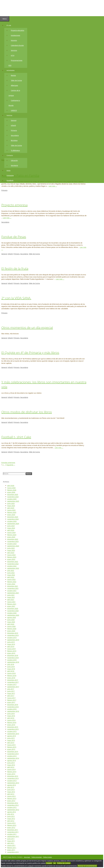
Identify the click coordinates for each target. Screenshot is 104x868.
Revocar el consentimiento (87, 866)
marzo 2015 (11, 745)
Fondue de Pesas (14, 237)
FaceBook (10, 181)
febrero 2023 (12, 557)
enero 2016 (11, 725)
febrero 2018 (12, 676)
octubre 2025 (12, 499)
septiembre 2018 (13, 662)
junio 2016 (11, 714)
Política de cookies (64, 863)
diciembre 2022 (13, 562)
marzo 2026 (11, 488)
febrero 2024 (12, 535)
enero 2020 (11, 631)
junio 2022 (11, 573)
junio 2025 (11, 503)
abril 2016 (11, 718)
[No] (72, 864)
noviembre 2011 (13, 832)
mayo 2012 (11, 819)
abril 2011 (11, 843)
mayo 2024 (11, 528)
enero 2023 (11, 559)
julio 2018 (11, 664)
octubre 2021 (12, 591)
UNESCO (14, 111)
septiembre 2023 (13, 546)
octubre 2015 (12, 731)
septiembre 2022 (13, 568)
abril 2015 (11, 743)
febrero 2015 (12, 747)
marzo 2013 (11, 796)
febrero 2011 (12, 848)
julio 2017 (11, 689)
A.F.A (13, 56)
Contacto (11, 156)
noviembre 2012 (13, 805)
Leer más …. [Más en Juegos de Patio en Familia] (53, 186)
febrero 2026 (12, 490)
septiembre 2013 (13, 783)
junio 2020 (11, 620)
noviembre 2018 (13, 658)
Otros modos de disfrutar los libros (27, 412)
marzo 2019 (11, 649)
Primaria (14, 131)
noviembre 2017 (13, 682)
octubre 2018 (12, 660)
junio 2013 (11, 790)
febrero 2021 (12, 604)
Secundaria (15, 136)
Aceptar (49, 863)
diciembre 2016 (13, 705)
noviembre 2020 (13, 611)
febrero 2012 (12, 825)
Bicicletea (14, 141)
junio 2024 (11, 526)
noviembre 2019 (13, 635)
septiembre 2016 (13, 711)
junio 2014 (11, 763)
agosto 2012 (12, 812)
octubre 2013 (12, 781)
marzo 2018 (11, 673)
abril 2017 (11, 696)
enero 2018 (11, 678)
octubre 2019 (12, 638)
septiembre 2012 (13, 810)
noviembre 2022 (13, 564)
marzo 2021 (11, 602)
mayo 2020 (11, 622)
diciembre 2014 (13, 752)
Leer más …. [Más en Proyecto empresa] (7, 218)
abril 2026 (11, 486)
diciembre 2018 (13, 655)
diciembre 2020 (13, 608)
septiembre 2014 (13, 758)
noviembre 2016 (13, 707)
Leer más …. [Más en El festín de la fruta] (60, 279)
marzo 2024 (11, 532)
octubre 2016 (12, 709)
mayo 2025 (11, 506)
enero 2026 (11, 492)
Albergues (14, 86)
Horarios (14, 41)
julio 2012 (11, 814)
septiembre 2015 (13, 734)
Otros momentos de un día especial (27, 328)
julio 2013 (11, 787)
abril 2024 (11, 530)
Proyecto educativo (18, 31)
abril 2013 (11, 794)
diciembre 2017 (13, 680)
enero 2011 (11, 850)
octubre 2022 (12, 566)
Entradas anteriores (8, 463)
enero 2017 (11, 702)
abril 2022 (11, 577)
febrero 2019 (12, 651)
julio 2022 (11, 570)
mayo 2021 (11, 597)
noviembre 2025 (13, 497)
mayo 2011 (11, 841)
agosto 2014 (12, 760)
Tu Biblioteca (15, 151)
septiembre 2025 (13, 501)
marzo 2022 (11, 579)
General (14, 121)
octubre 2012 (12, 807)
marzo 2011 (11, 845)
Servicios (14, 51)
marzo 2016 (11, 720)
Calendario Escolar (17, 46)
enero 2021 (11, 606)
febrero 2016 (12, 722)
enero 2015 (11, 749)
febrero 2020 (12, 629)
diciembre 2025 (13, 495)
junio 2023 (11, 548)
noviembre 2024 (13, 519)
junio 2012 (11, 816)
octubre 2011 (12, 834)
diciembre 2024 (13, 517)
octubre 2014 (12, 756)
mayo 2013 (11, 792)
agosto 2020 (12, 617)
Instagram (10, 176)
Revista (13, 76)
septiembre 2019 (13, 640)
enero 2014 (11, 774)
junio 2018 (11, 667)
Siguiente (11, 465)
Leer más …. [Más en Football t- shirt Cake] (59, 448)
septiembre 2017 (13, 687)
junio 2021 (11, 595)
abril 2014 (11, 767)
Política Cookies (48, 857)
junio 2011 (11, 839)
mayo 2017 (11, 693)
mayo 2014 (11, 765)
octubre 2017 (12, 684)
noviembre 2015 (13, 729)
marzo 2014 (11, 769)
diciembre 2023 (13, 539)
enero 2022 (11, 584)
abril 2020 (11, 624)
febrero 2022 (12, 582)
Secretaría (14, 166)
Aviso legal (27, 857)
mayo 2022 (11, 575)
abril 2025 (11, 508)
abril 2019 (11, 646)
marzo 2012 (11, 823)
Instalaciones (16, 36)
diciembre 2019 (13, 633)
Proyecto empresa (14, 205)
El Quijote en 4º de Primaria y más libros (30, 353)
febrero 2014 (12, 772)
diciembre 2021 (13, 586)
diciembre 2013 (13, 776)
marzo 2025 (11, 510)
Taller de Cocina (16, 81)
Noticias (11, 116)
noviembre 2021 (13, 588)
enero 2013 (11, 801)
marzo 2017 (11, 698)
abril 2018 (11, 671)
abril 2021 (11, 600)
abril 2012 (11, 821)
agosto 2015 (12, 736)
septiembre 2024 (13, 524)
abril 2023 (11, 553)
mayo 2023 (11, 550)
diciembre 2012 (13, 803)
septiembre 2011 (13, 836)
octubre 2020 (12, 613)
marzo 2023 (11, 555)
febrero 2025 (12, 512)
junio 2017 (11, 691)
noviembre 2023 (13, 541)
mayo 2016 (11, 716)
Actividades (12, 71)
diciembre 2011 (13, 830)
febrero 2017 (12, 700)
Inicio (9, 171)
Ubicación (14, 161)
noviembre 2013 (13, 778)
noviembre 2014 (13, 754)
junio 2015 (11, 738)
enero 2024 (11, 537)
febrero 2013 (12, 798)
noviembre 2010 (13, 852)
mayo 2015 (11, 740)
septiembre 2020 (13, 615)
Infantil (13, 126)
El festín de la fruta (15, 268)
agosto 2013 (12, 785)
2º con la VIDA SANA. (16, 298)
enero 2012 (11, 828)
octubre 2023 (12, 544)
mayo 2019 (11, 644)
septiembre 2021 (13, 593)
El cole (10, 26)
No (55, 863)
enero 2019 (11, 653)
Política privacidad (37, 857)
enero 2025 (11, 515)
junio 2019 (11, 642)
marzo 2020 (11, 626)
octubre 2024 (12, 521)
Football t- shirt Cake (16, 437)
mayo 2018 (11, 669)
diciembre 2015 (13, 727)
